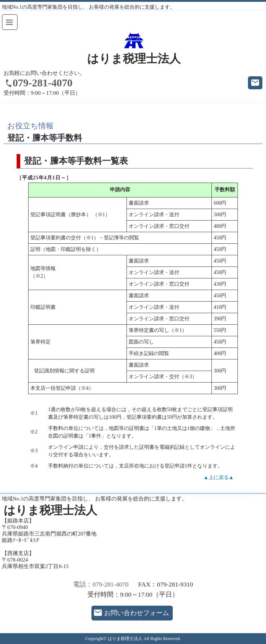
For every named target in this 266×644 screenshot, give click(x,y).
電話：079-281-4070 (101, 584)
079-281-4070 (43, 83)
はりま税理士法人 (134, 59)
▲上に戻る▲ (219, 477)
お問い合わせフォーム (137, 613)
